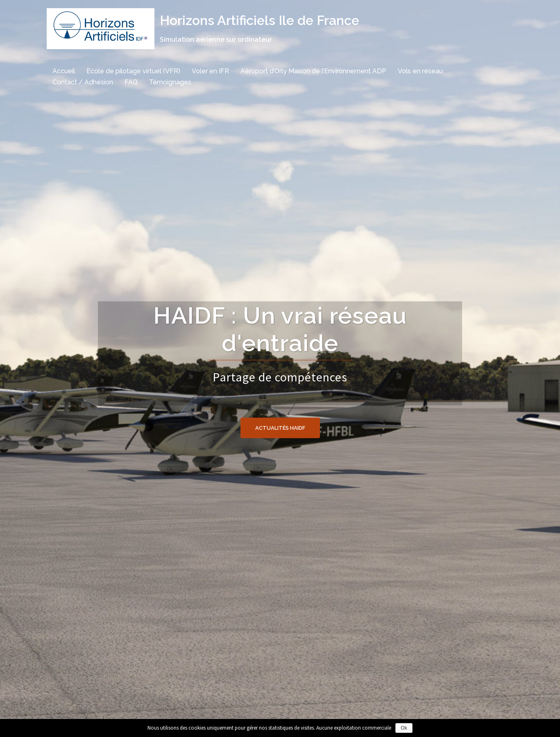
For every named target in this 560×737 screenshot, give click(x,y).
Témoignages (170, 82)
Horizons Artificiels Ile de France (260, 20)
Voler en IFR (210, 71)
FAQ (131, 82)
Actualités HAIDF (280, 427)
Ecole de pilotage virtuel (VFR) (133, 71)
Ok (404, 728)
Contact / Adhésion (83, 82)
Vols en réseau (420, 71)
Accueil (64, 71)
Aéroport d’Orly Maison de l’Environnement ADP (313, 71)
